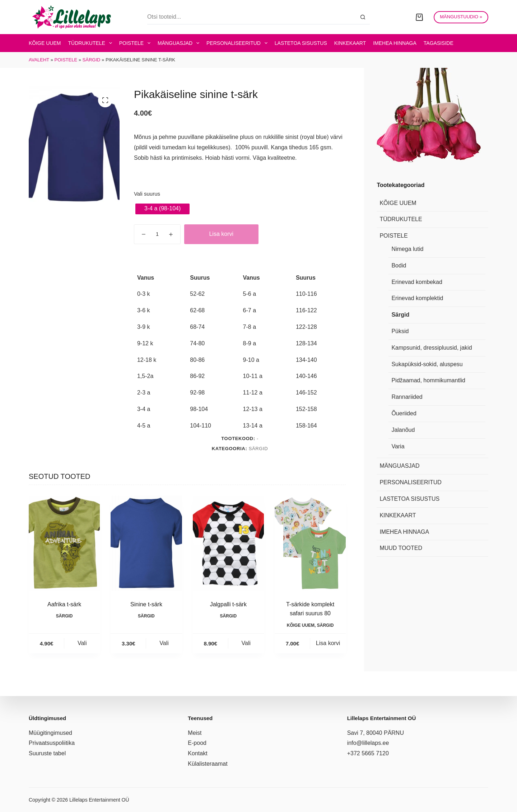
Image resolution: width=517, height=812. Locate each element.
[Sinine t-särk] (146, 543)
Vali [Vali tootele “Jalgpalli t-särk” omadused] (246, 643)
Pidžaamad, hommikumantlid (428, 380)
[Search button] (363, 17)
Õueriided (404, 413)
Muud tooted (401, 548)
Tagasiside (439, 43)
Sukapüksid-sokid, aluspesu (427, 364)
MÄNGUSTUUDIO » (461, 17)
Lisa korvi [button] (328, 643)
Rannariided (407, 397)
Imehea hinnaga (395, 43)
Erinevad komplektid (417, 298)
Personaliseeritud (238, 43)
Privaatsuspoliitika (52, 743)
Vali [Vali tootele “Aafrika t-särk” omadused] (82, 643)
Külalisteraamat (208, 764)
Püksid (400, 331)
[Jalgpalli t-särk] (228, 543)
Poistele (136, 43)
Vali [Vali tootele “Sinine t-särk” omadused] (164, 643)
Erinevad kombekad (417, 282)
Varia (398, 446)
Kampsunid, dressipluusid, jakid (432, 348)
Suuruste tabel (47, 753)
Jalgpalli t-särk (228, 604)
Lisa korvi (221, 234)
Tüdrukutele (91, 43)
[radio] (162, 209)
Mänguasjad (180, 43)
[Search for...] (251, 17)
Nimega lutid (407, 249)
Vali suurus (147, 194)
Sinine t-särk (146, 604)
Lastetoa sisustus (301, 43)
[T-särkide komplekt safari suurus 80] (310, 543)
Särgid (92, 60)
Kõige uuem (45, 43)
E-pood (197, 743)
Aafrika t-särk (64, 604)
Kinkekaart (350, 43)
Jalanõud (403, 430)
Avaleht (39, 60)
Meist (195, 733)
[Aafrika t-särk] (64, 543)
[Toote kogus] (157, 234)
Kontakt (197, 753)
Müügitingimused (50, 733)
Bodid (399, 265)
